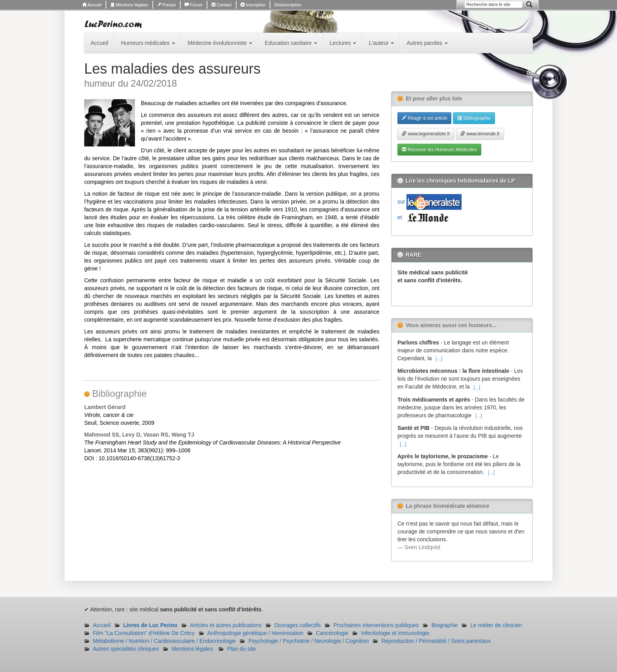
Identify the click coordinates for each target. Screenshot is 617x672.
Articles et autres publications (226, 625)
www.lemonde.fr (480, 134)
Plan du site (241, 649)
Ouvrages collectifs (297, 625)
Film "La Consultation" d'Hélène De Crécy (144, 633)
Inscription (253, 5)
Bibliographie (474, 118)
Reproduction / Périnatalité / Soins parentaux (436, 641)
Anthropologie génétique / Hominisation (255, 633)
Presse (166, 5)
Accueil (92, 5)
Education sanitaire (291, 43)
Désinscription (288, 5)
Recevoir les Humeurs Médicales (439, 150)
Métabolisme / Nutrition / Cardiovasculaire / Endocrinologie (164, 641)
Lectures (343, 43)
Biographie (444, 625)
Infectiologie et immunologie (395, 633)
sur (429, 202)
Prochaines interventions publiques (376, 625)
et (425, 217)
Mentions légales (129, 5)
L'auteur (381, 43)
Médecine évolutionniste (220, 43)
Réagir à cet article (424, 118)
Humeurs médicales (148, 43)
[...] (439, 359)
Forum (194, 5)
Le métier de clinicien (496, 625)
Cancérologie (332, 633)
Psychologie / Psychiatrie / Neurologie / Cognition (308, 641)
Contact (222, 5)
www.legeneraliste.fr (426, 134)
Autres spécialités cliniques (126, 649)
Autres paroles (427, 43)
